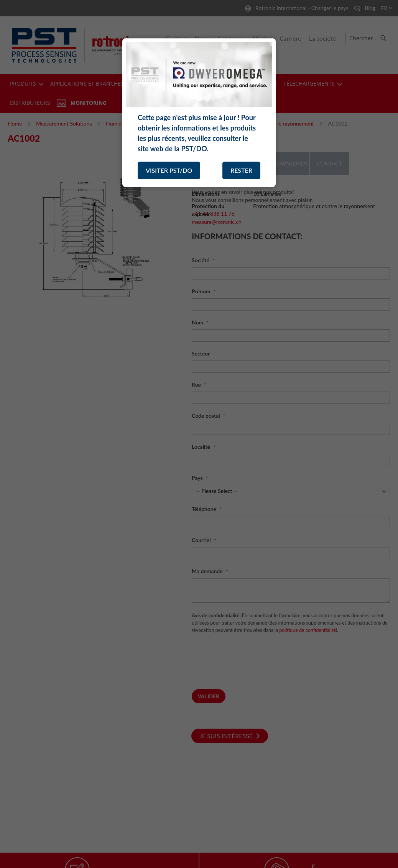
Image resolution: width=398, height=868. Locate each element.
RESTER (241, 170)
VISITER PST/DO (169, 170)
